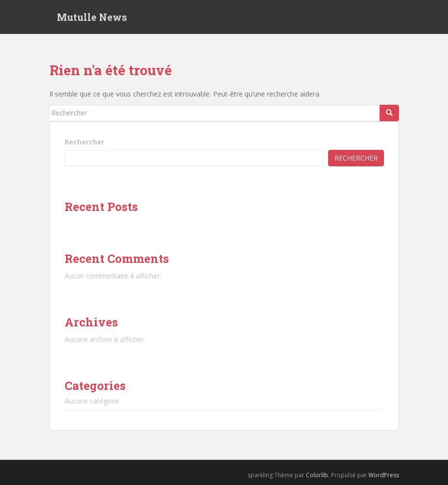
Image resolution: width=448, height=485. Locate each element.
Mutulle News (92, 17)
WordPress (384, 475)
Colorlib (317, 475)
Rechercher (84, 142)
